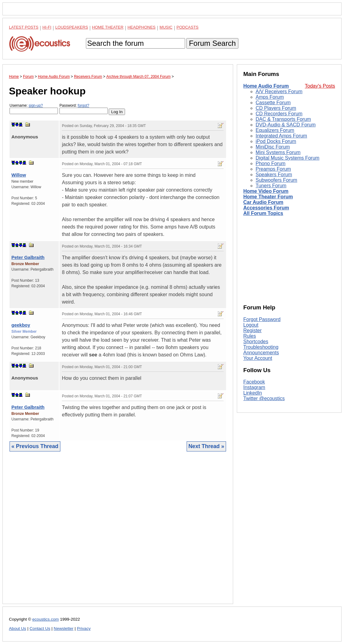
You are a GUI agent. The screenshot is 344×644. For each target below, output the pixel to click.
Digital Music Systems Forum (287, 158)
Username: (34, 109)
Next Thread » (206, 446)
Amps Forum (270, 97)
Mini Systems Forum (278, 152)
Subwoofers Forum (276, 180)
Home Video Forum (266, 191)
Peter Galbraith (28, 257)
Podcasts (188, 27)
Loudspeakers (72, 27)
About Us (18, 628)
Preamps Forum (273, 169)
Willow (19, 175)
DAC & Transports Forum (283, 119)
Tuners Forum (271, 186)
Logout (251, 325)
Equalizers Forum (275, 130)
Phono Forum (271, 163)
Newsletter (63, 628)
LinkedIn (253, 393)
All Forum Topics (263, 213)
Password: (84, 109)
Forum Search (212, 43)
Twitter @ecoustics (264, 398)
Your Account (258, 358)
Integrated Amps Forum (281, 136)
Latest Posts (24, 27)
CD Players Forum (276, 108)
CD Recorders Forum (279, 114)
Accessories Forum (266, 208)
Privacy (84, 628)
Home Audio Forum (266, 86)
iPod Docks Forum (276, 141)
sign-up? (36, 105)
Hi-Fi (47, 27)
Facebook (254, 382)
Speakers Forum (274, 175)
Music (166, 27)
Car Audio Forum (263, 202)
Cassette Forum (273, 103)
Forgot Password (262, 319)
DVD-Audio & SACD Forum (286, 125)
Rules (250, 336)
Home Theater (108, 27)
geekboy (21, 325)
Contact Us (40, 628)
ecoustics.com (46, 619)
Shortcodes (256, 342)
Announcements (261, 353)
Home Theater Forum (268, 197)
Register (253, 330)
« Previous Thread (35, 446)
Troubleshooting (261, 347)
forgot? (83, 105)
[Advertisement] (118, 532)
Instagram (254, 387)
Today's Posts (320, 86)
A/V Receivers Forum (279, 91)
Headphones (142, 27)
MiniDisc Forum (273, 147)
